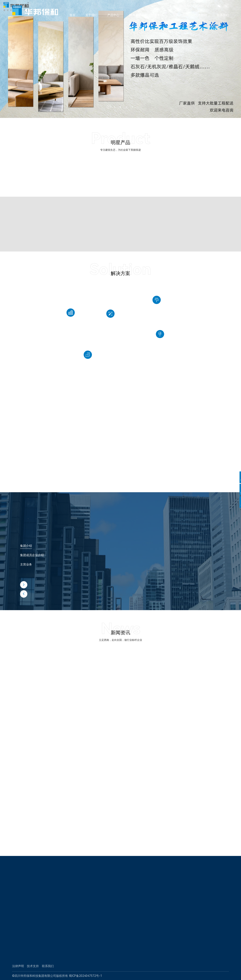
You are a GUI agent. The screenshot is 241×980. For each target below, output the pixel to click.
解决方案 (135, 15)
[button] (109, 107)
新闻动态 (179, 15)
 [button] (13, 59)
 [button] (24, 585)
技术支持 (33, 966)
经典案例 (157, 15)
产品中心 (113, 15)
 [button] (24, 594)
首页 (72, 15)
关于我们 (91, 15)
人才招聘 (201, 15)
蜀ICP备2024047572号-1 (85, 976)
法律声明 (18, 966)
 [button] (220, 59)
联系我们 (223, 15)
